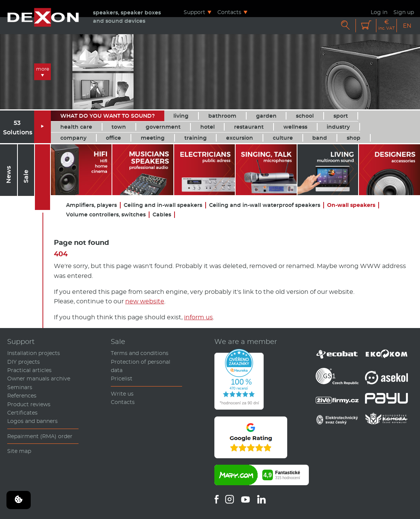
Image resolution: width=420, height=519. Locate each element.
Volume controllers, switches (106, 215)
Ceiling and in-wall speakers (163, 205)
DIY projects (24, 362)
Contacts (229, 12)
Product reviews (29, 404)
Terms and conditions (140, 353)
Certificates (22, 413)
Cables (162, 215)
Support (194, 12)
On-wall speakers (351, 205)
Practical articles (29, 370)
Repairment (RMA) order (40, 436)
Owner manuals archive (39, 379)
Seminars (20, 387)
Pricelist (122, 379)
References (22, 396)
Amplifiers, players (91, 205)
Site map (19, 451)
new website (145, 301)
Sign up (404, 12)
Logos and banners (32, 421)
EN (407, 26)
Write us (122, 394)
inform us (198, 317)
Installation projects (34, 353)
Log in (379, 12)
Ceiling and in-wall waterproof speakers (265, 205)
